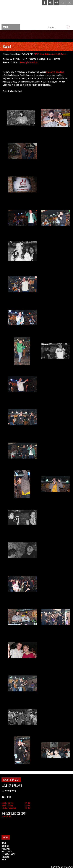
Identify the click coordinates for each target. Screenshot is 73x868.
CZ (63, 2)
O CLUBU (5, 846)
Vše (25, 54)
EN (70, 2)
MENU (6, 27)
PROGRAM (6, 849)
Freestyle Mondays (29, 62)
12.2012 (30, 54)
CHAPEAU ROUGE (37, 12)
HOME (4, 843)
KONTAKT (5, 857)
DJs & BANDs (7, 851)
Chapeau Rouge (9, 54)
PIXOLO (68, 867)
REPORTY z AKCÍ (8, 854)
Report (19, 54)
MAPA (4, 860)
